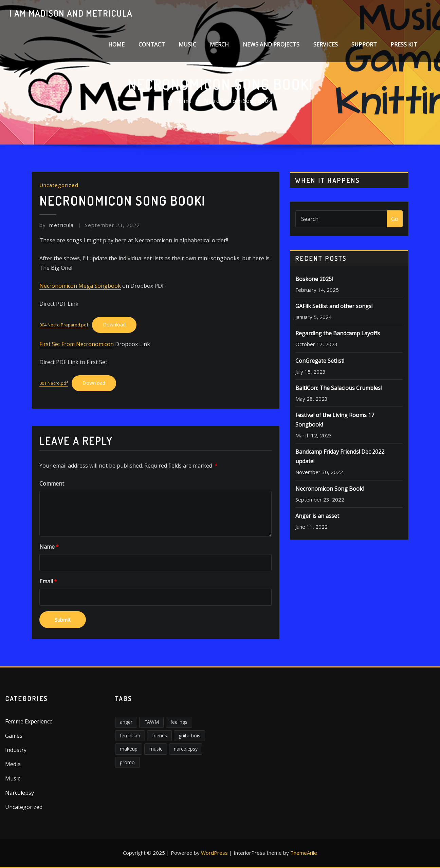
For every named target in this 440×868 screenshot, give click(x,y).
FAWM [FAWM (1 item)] (152, 722)
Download (114, 325)
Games (14, 736)
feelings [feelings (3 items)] (179, 722)
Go (395, 219)
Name (49, 547)
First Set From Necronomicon (77, 344)
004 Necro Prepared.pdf (64, 325)
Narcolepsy (20, 793)
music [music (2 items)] (156, 749)
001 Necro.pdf (54, 383)
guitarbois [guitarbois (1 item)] (189, 735)
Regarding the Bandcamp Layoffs (338, 333)
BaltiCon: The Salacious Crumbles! (338, 388)
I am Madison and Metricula (71, 13)
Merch (219, 44)
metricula (57, 225)
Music (187, 44)
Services (326, 44)
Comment (52, 484)
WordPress (214, 853)
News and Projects (271, 44)
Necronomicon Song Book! (238, 101)
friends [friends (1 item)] (160, 735)
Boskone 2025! (314, 279)
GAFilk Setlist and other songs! (334, 306)
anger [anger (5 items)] (126, 722)
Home (117, 44)
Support (364, 44)
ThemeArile (304, 853)
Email (48, 581)
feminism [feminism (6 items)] (130, 735)
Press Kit (404, 44)
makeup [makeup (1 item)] (129, 749)
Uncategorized (59, 185)
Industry (16, 750)
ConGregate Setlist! (320, 361)
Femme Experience (29, 721)
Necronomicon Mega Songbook (80, 286)
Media (13, 764)
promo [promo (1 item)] (127, 762)
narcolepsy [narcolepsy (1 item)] (186, 749)
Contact (152, 44)
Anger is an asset (317, 516)
